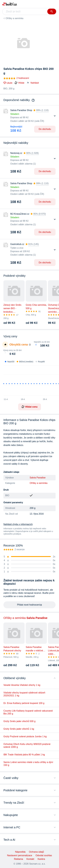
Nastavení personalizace (20, 855)
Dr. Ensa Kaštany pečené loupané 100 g (24, 703)
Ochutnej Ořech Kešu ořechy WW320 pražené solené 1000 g (27, 746)
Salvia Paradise (38, 478)
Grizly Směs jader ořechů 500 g (19, 721)
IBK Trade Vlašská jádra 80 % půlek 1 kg (24, 755)
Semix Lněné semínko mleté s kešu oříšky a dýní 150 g (28, 764)
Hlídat (19, 83)
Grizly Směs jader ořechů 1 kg (19, 729)
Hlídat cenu (29, 407)
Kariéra (41, 859)
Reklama (18, 859)
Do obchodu (45, 129)
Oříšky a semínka (14, 18)
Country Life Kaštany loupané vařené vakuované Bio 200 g (28, 712)
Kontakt (30, 859)
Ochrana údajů (36, 852)
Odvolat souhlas (44, 855)
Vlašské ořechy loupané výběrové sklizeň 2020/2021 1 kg (24, 694)
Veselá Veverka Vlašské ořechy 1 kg (22, 685)
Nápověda (20, 852)
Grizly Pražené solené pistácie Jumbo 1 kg (25, 736)
